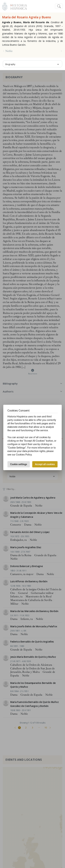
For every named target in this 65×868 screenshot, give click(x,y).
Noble (9, 51)
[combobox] (32, 64)
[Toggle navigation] (59, 6)
